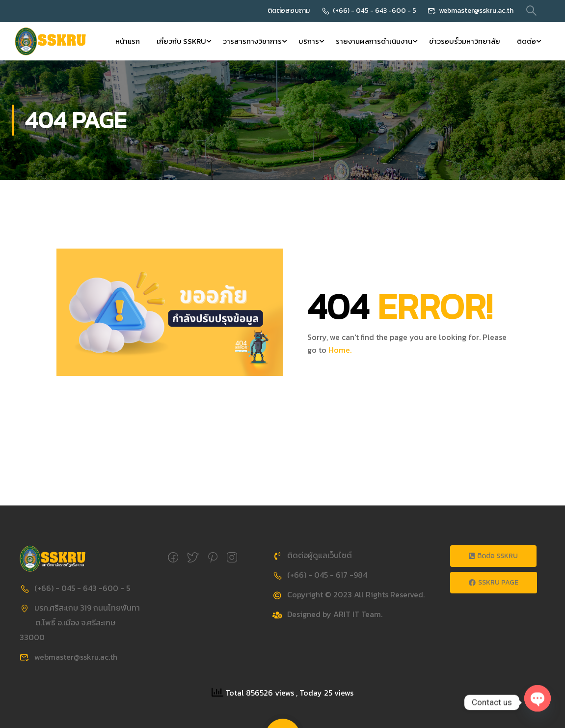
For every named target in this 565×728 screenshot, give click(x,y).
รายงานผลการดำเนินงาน (374, 42)
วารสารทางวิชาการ (252, 42)
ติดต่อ (526, 42)
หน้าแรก (128, 42)
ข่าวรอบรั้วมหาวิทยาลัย (465, 42)
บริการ (309, 42)
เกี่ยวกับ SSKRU (181, 42)
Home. (340, 351)
